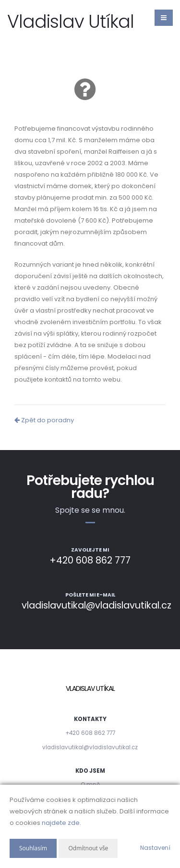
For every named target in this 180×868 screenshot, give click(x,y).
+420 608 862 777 (90, 733)
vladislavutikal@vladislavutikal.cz (90, 747)
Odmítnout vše (88, 848)
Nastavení (155, 848)
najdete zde (61, 823)
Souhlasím (33, 848)
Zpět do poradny (44, 420)
